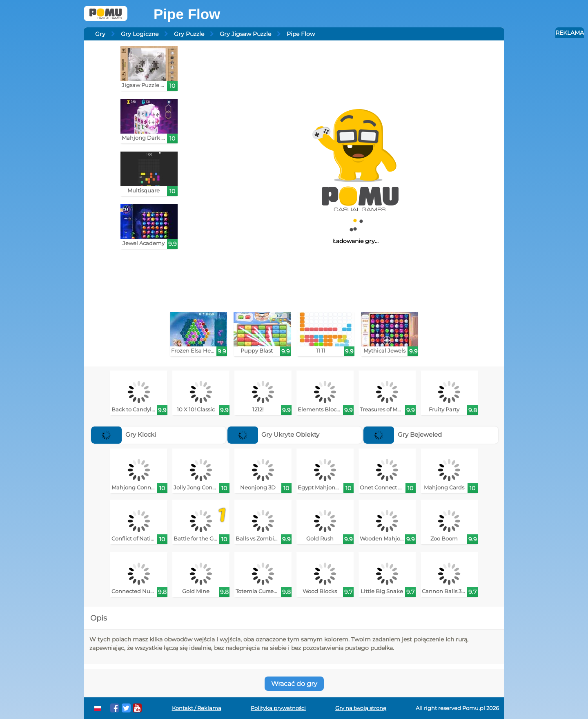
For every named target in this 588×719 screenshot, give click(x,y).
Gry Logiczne (140, 34)
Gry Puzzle (189, 34)
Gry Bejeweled (403, 434)
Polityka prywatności (278, 708)
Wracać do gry (294, 684)
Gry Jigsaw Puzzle (245, 34)
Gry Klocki (124, 434)
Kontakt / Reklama (197, 708)
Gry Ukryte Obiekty (274, 434)
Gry (100, 34)
